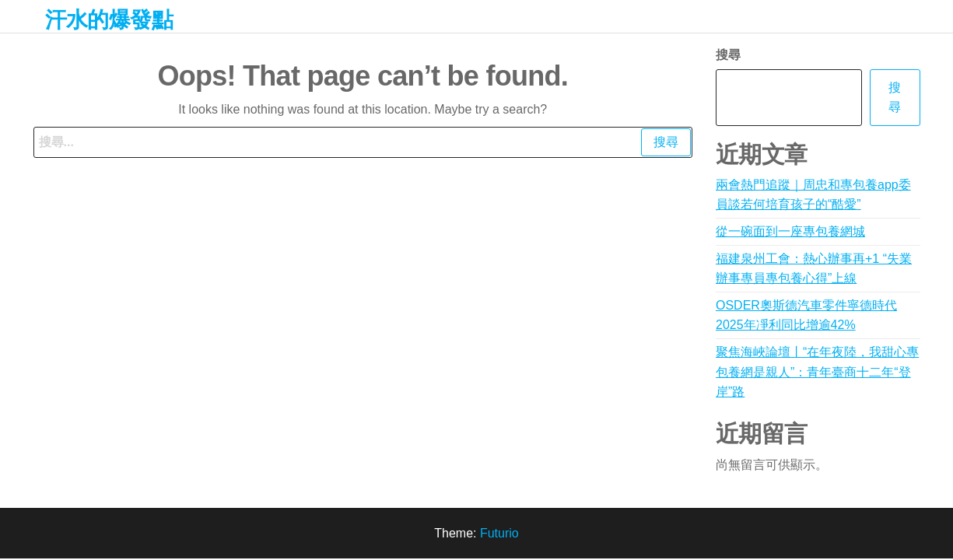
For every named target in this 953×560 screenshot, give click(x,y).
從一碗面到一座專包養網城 (790, 231)
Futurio (499, 533)
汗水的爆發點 (109, 20)
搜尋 (728, 55)
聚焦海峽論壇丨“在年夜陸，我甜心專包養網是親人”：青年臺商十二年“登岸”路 (817, 372)
